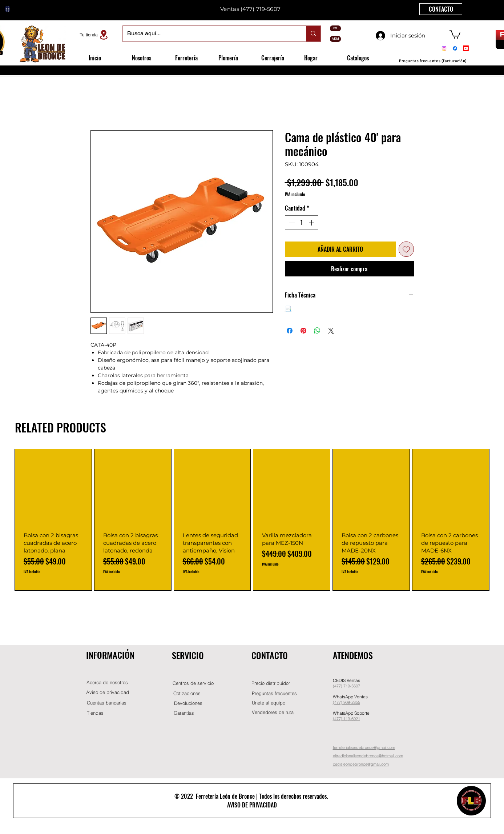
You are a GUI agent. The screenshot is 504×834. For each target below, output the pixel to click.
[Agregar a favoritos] (406, 249)
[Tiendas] (95, 713)
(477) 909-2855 (346, 702)
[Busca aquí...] (209, 34)
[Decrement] (291, 223)
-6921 (355, 719)
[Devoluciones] (188, 703)
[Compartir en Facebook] (290, 331)
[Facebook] (455, 48)
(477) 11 (340, 719)
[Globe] (8, 9)
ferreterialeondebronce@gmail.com (364, 747)
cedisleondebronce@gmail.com (361, 764)
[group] (252, 520)
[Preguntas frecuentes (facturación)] (433, 61)
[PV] (335, 28)
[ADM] (335, 39)
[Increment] (312, 223)
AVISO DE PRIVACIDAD (252, 805)
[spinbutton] (302, 223)
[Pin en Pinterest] (303, 331)
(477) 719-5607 (261, 9)
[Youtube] (466, 48)
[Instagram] (444, 48)
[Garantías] (184, 713)
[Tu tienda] (95, 35)
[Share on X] (331, 331)
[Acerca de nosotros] (107, 683)
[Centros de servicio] (193, 683)
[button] (455, 34)
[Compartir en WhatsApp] (317, 331)
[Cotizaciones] (187, 693)
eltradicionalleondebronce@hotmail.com (368, 756)
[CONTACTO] (441, 9)
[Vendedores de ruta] (273, 712)
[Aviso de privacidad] (108, 692)
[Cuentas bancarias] (107, 703)
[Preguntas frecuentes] (274, 693)
